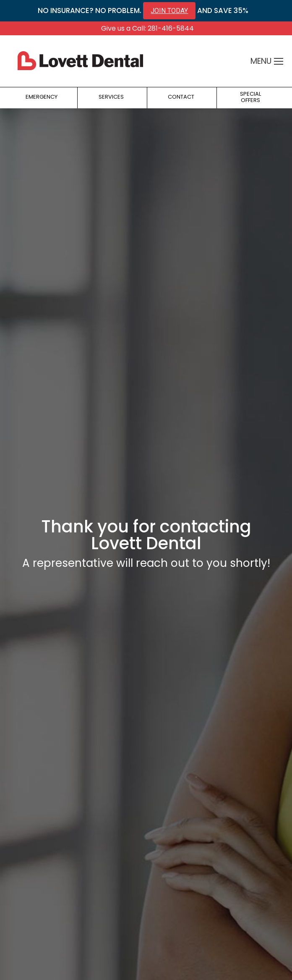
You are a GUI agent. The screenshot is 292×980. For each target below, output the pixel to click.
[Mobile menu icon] (279, 61)
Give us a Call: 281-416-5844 (147, 28)
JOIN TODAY (169, 11)
